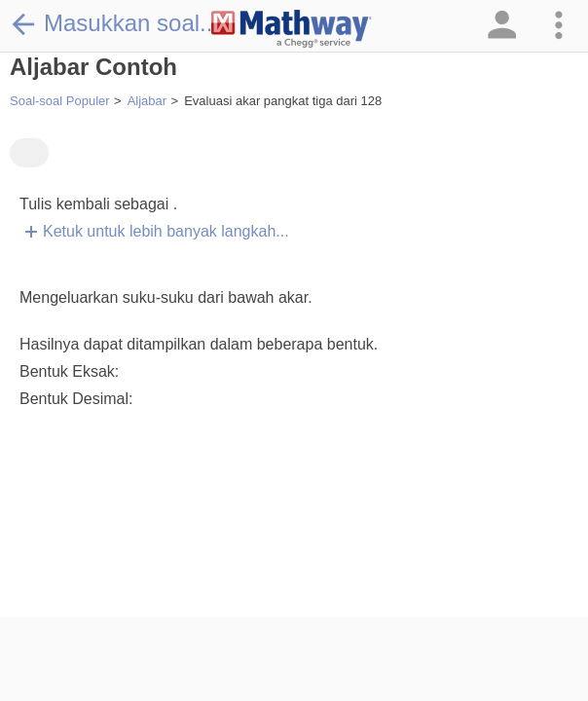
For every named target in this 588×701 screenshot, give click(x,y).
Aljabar (147, 101)
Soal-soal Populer (60, 101)
